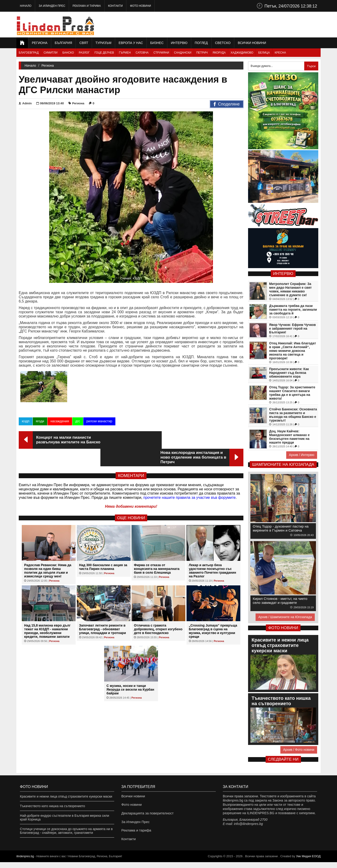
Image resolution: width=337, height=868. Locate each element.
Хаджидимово (242, 53)
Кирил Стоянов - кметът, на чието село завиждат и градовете (280, 601)
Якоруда (219, 53)
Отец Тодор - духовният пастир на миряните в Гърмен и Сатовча (281, 528)
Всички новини (252, 43)
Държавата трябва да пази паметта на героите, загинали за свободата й (293, 310)
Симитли (50, 53)
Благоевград (29, 53)
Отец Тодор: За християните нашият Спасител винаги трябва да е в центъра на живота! (292, 393)
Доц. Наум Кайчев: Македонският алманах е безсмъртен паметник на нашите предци (289, 437)
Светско (223, 43)
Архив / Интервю (302, 455)
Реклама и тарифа (87, 6)
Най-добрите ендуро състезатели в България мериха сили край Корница (64, 817)
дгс (77, 423)
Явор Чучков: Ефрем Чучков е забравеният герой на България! (292, 328)
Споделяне (227, 104)
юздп (26, 423)
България (63, 43)
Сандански (183, 53)
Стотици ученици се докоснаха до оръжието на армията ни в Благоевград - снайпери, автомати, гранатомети (66, 831)
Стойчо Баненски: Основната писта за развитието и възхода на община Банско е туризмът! (293, 415)
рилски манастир (99, 423)
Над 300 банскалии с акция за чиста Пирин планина (103, 551)
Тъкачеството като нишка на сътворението (52, 806)
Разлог (84, 53)
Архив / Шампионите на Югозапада (285, 617)
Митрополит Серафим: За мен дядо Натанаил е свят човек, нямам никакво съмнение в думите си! (290, 289)
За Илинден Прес (52, 6)
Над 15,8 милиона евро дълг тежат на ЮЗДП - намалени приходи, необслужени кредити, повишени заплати (47, 615)
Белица (264, 53)
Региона (40, 43)
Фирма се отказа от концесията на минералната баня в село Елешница (157, 553)
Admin (25, 103)
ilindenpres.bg (25, 862)
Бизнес (157, 43)
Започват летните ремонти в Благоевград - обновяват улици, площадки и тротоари (103, 613)
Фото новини (140, 6)
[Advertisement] (235, 25)
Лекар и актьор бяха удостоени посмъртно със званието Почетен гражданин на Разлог (212, 554)
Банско (68, 53)
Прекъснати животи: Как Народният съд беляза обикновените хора (289, 373)
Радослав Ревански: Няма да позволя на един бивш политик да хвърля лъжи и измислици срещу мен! (48, 554)
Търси (311, 66)
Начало (26, 6)
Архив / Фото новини (299, 750)
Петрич (202, 53)
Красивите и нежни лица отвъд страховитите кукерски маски (66, 796)
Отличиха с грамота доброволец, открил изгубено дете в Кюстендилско (158, 613)
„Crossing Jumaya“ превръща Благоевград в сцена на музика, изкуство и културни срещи (213, 615)
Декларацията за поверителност (146, 816)
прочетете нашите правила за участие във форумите (190, 481)
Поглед (201, 43)
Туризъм (103, 43)
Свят (84, 43)
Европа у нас (131, 43)
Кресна (280, 53)
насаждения (60, 423)
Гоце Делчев (104, 53)
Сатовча (142, 53)
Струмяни (161, 53)
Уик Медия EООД (308, 862)
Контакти (115, 6)
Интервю (179, 43)
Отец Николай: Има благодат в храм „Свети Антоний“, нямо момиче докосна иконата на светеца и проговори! (293, 351)
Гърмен (125, 53)
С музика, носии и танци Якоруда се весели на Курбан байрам (130, 673)
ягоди (40, 423)
